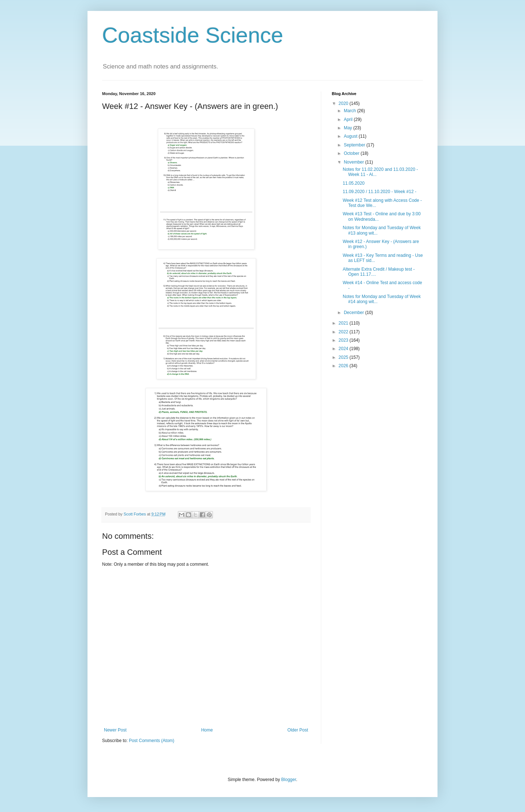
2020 (344, 103)
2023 (344, 340)
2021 (344, 323)
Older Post (298, 730)
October (352, 153)
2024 (344, 349)
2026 (344, 366)
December (355, 313)
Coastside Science (193, 35)
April (349, 119)
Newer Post (115, 730)
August (351, 136)
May (349, 128)
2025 (344, 357)
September (355, 145)
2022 (344, 332)
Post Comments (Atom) (151, 741)
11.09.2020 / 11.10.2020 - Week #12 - (380, 192)
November (355, 162)
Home (207, 730)
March (351, 111)
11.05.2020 (354, 183)
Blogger (289, 780)
